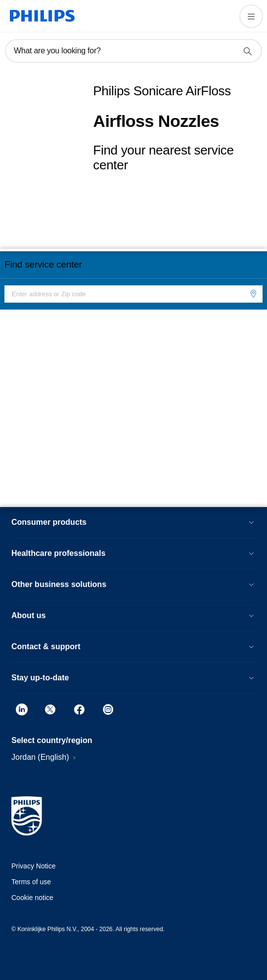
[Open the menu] (251, 16)
